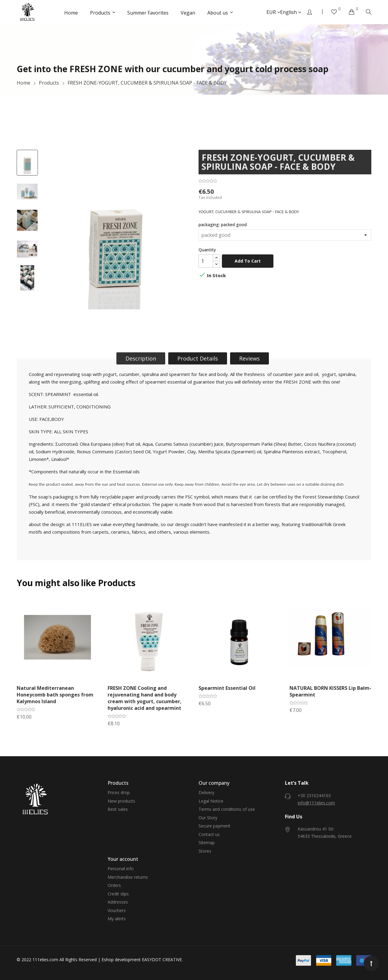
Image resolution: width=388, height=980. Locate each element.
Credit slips (118, 894)
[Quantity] (206, 261)
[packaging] (285, 235)
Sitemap (207, 842)
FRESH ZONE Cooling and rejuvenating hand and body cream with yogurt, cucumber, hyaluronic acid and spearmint (145, 698)
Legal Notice (211, 801)
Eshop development (121, 960)
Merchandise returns (128, 877)
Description (141, 358)
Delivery (206, 792)
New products (121, 801)
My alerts (117, 919)
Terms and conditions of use (227, 809)
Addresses (118, 902)
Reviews (249, 358)
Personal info (121, 869)
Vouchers (117, 910)
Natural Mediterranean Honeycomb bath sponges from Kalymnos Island (55, 695)
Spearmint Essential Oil (227, 688)
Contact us (209, 834)
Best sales (118, 809)
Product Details (198, 358)
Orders (114, 885)
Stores (205, 851)
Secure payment (214, 826)
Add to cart (248, 261)
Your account (123, 859)
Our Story (208, 818)
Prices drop (119, 792)
